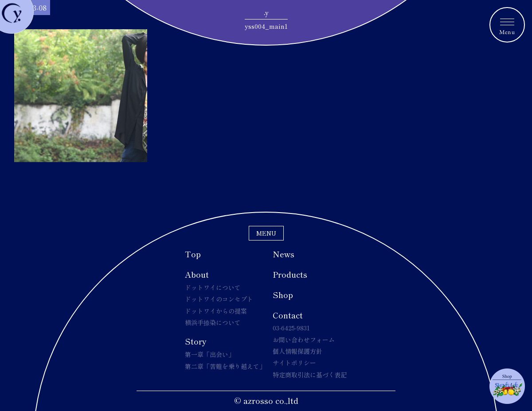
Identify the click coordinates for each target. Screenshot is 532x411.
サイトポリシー (294, 363)
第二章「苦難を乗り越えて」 (225, 366)
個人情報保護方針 (297, 351)
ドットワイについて (213, 287)
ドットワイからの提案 (216, 311)
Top (193, 254)
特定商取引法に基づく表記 (310, 375)
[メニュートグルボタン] (507, 25)
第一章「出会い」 (210, 354)
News (284, 254)
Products (290, 274)
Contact (288, 315)
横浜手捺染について (213, 322)
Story (196, 341)
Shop (283, 295)
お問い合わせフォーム (304, 340)
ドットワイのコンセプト (219, 299)
